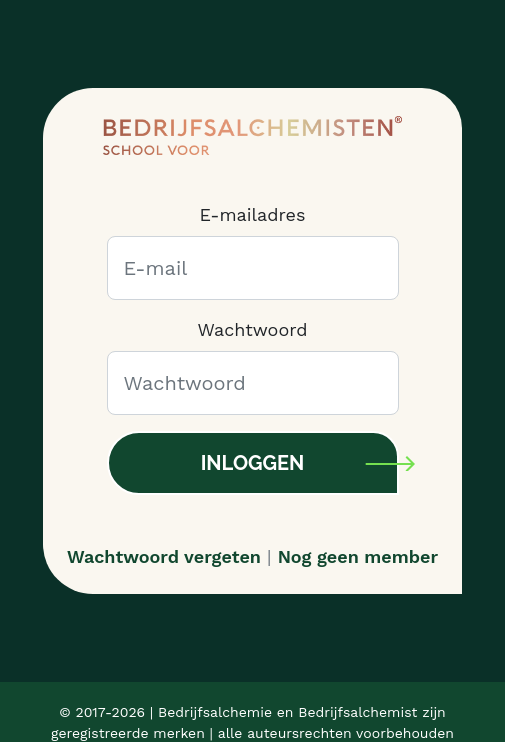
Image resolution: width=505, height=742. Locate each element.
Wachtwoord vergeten (164, 556)
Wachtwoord (252, 329)
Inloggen (253, 463)
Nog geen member (358, 556)
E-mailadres (253, 214)
